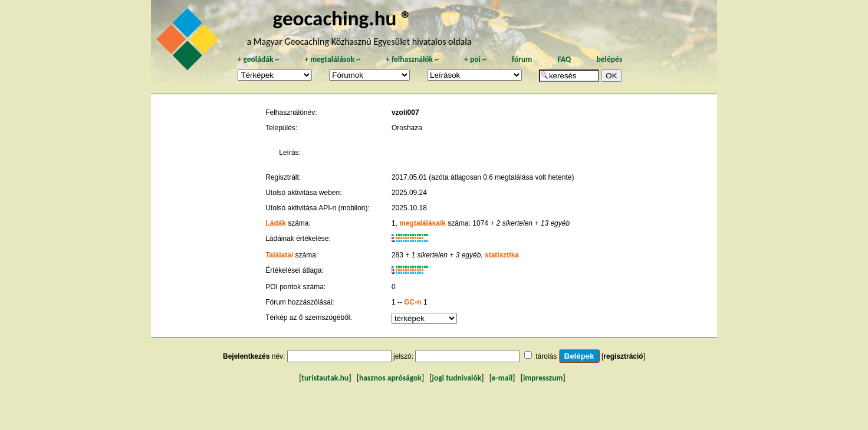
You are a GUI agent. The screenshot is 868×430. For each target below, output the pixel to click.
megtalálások (332, 59)
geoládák (258, 59)
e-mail (502, 378)
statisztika (502, 255)
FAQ (564, 59)
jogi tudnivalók (457, 378)
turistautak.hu (325, 378)
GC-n (412, 302)
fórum (522, 59)
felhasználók (412, 59)
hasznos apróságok (390, 378)
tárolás (546, 356)
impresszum (543, 378)
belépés (609, 59)
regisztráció (623, 356)
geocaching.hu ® (343, 18)
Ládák (276, 223)
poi (475, 59)
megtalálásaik (423, 223)
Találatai (279, 255)
